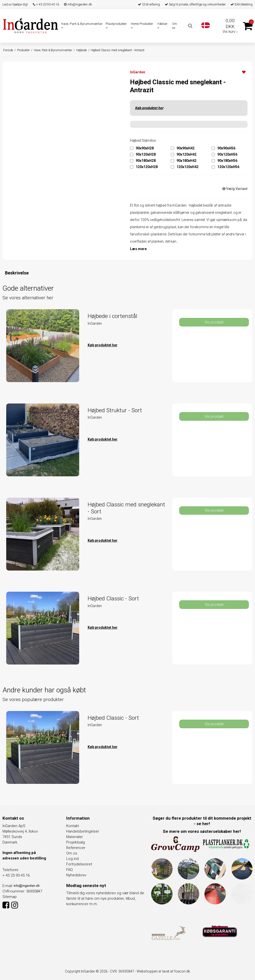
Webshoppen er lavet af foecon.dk (163, 971)
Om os (175, 26)
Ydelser (162, 26)
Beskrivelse (17, 273)
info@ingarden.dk (78, 4)
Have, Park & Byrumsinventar (82, 26)
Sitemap (10, 897)
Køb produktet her (149, 108)
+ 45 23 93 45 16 (46, 4)
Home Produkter (142, 26)
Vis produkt (214, 322)
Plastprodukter (116, 26)
